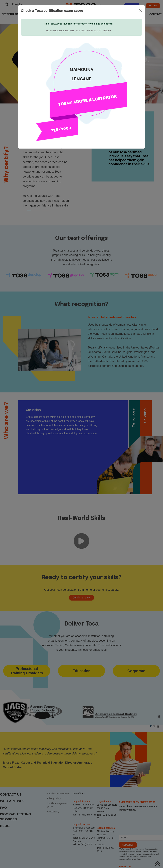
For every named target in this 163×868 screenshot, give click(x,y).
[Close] (141, 11)
